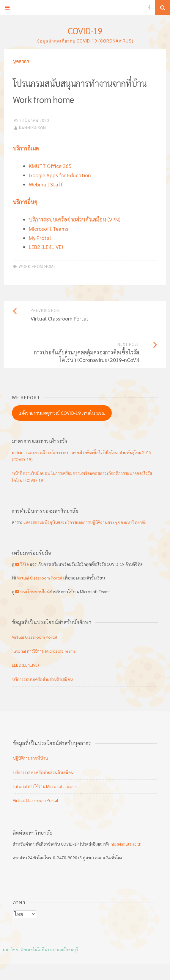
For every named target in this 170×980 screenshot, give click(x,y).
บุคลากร (21, 61)
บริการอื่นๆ (25, 202)
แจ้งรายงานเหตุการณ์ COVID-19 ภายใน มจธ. (62, 413)
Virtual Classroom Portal (40, 578)
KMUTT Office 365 (50, 166)
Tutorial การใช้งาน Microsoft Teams (44, 651)
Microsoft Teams (49, 228)
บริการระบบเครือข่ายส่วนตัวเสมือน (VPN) (75, 219)
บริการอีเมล (26, 148)
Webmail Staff (46, 184)
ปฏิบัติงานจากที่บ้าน (30, 758)
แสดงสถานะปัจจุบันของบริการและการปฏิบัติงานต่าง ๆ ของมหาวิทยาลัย (85, 522)
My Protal (40, 238)
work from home (37, 266)
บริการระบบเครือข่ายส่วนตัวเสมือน (42, 679)
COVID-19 (85, 30)
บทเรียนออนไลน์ (32, 591)
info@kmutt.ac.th (126, 844)
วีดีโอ (22, 564)
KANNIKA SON (33, 128)
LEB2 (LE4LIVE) (46, 247)
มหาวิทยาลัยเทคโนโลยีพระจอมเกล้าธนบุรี (41, 950)
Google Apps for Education (60, 175)
